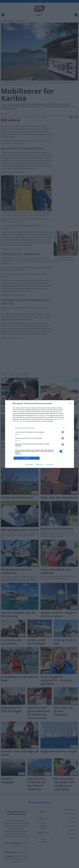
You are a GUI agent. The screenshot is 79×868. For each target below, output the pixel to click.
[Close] (71, 404)
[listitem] (40, 428)
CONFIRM (27, 458)
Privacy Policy (50, 465)
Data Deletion (29, 465)
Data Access (39, 465)
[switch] (62, 432)
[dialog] (40, 434)
